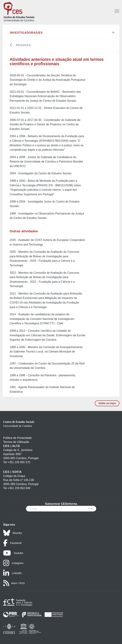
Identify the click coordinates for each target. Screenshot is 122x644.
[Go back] (11, 45)
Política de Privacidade (17, 438)
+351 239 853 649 (19, 488)
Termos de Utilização (16, 442)
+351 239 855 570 (19, 462)
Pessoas (23, 45)
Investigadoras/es (26, 33)
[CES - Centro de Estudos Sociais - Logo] (19, 11)
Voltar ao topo (107, 403)
